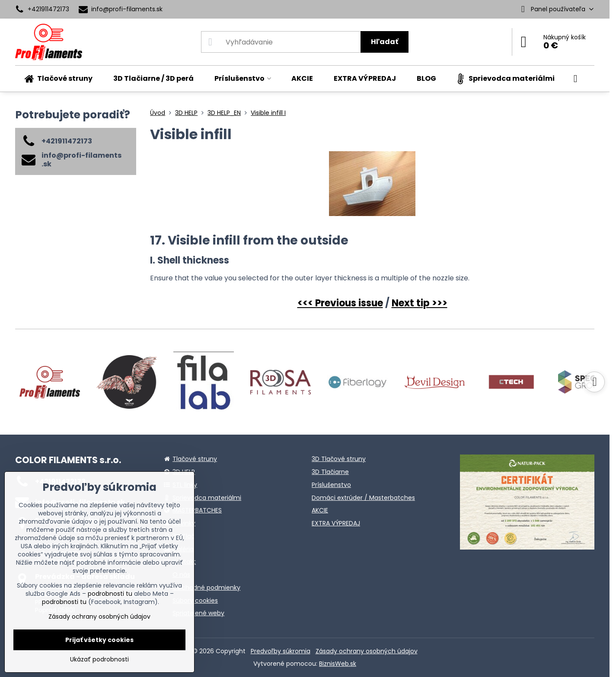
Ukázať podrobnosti (99, 660)
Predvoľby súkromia (281, 651)
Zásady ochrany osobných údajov (367, 651)
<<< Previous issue (340, 303)
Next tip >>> (420, 303)
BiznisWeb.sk (338, 664)
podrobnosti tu (110, 594)
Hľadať (385, 42)
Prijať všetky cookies (99, 640)
